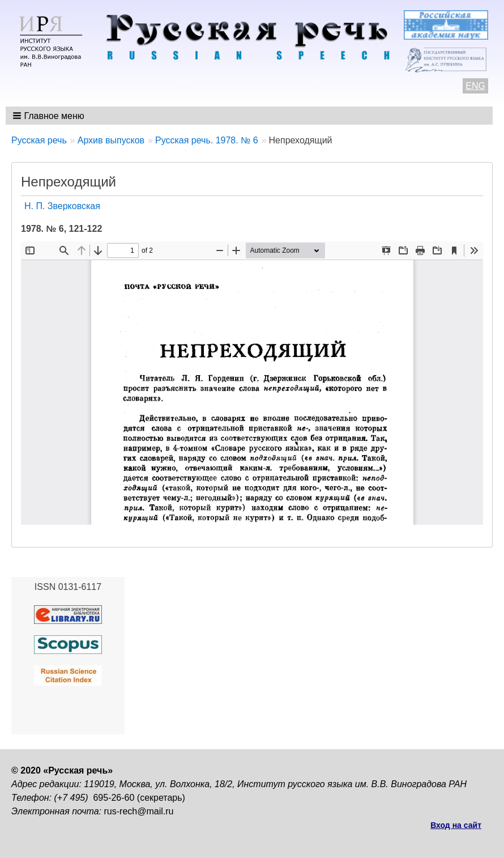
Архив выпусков (111, 140)
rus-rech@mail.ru (139, 811)
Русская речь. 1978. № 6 (207, 140)
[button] (50, 116)
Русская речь (39, 140)
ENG (475, 86)
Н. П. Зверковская (62, 206)
